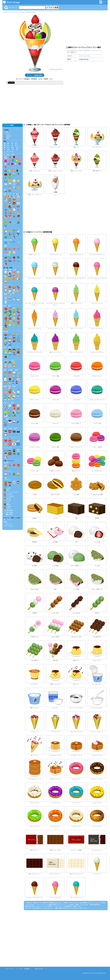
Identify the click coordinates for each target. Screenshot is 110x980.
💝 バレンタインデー (11, 492)
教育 (5, 370)
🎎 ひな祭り (8, 494)
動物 (5, 194)
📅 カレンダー (9, 151)
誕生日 (6, 463)
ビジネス (6, 360)
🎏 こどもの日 (9, 496)
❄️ (14, 184)
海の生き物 (8, 240)
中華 (15, 270)
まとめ (103, 2)
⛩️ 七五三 (7, 508)
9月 (8, 147)
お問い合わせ (39, 969)
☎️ (10, 431)
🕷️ (10, 486)
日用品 (10, 429)
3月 (8, 143)
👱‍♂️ (6, 354)
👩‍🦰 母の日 (7, 498)
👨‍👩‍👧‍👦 (6, 357)
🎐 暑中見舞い (9, 512)
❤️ (10, 392)
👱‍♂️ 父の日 (7, 500)
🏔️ (14, 187)
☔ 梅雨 (7, 138)
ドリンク (7, 296)
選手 (12, 403)
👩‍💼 (10, 363)
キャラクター (8, 448)
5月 (16, 143)
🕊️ (18, 231)
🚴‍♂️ (18, 337)
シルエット (8, 524)
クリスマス (8, 471)
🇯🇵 (14, 444)
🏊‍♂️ (18, 412)
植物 (8, 155)
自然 (12, 155)
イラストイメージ (8, 12)
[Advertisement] (85, 29)
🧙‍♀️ (18, 482)
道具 (15, 429)
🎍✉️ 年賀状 (8, 515)
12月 (9, 149)
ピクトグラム (8, 526)
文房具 (11, 370)
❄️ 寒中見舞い (9, 510)
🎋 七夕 (7, 134)
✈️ (18, 341)
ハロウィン (8, 480)
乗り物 (6, 332)
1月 (13, 149)
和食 (5, 270)
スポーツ (6, 403)
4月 (12, 143)
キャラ (9, 194)
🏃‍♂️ (14, 379)
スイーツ (17, 12)
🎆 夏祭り (7, 504)
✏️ (18, 373)
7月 (12, 145)
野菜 (5, 306)
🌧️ (10, 184)
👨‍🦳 (10, 354)
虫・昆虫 (7, 255)
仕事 (12, 360)
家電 (5, 429)
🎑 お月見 (7, 506)
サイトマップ (10, 969)
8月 (16, 145)
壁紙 (5, 522)
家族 (5, 348)
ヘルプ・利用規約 (24, 969)
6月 (8, 145)
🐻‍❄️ (18, 203)
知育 (16, 370)
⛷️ (6, 415)
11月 (17, 147)
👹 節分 (7, 490)
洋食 (10, 270)
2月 (17, 149)
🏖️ (18, 187)
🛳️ (10, 344)
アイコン (6, 438)
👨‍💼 (6, 363)
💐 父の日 (7, 136)
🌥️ (6, 184)
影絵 (18, 194)
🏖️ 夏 (6, 132)
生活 (9, 348)
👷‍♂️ (14, 363)
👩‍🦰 (18, 350)
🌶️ (18, 315)
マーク (13, 438)
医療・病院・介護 (9, 386)
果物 (9, 306)
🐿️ (10, 213)
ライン (9, 520)
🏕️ (14, 415)
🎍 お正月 (7, 488)
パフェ (23, 12)
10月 (12, 147)
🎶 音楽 (6, 419)
